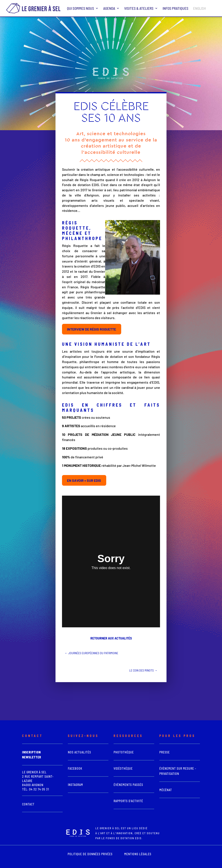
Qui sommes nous (81, 8)
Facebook (75, 768)
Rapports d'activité (128, 801)
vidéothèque (123, 768)
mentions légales (138, 854)
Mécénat (166, 790)
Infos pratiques (175, 8)
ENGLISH (200, 8)
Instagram (75, 785)
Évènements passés (128, 785)
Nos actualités (79, 752)
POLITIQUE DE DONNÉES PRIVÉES (90, 854)
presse (165, 752)
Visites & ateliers (139, 8)
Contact (28, 804)
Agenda (109, 8)
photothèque (124, 752)
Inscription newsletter (32, 755)
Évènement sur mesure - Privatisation (178, 771)
